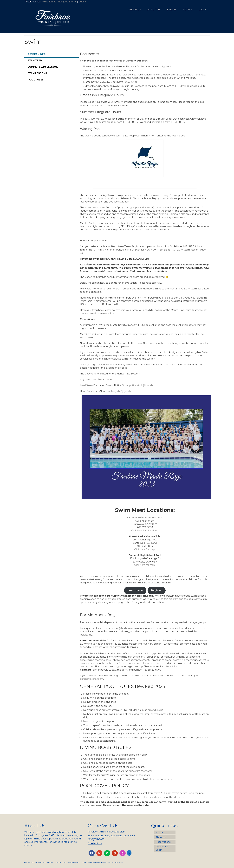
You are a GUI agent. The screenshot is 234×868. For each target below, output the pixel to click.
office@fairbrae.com (92, 679)
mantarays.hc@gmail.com (121, 391)
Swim (44, 2)
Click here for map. (145, 549)
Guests (83, 2)
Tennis (52, 2)
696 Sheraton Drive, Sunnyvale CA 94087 (111, 836)
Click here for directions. (145, 531)
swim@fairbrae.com (124, 628)
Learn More (135, 590)
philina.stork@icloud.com (143, 385)
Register (156, 590)
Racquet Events (67, 2)
